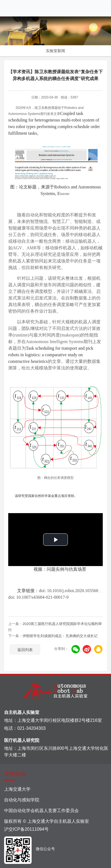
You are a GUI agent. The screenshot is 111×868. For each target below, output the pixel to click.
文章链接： (24, 591)
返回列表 (25, 650)
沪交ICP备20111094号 (26, 829)
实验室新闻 (56, 51)
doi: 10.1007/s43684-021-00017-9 (38, 597)
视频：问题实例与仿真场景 (56, 569)
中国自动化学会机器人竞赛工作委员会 (41, 811)
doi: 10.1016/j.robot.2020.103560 (69, 591)
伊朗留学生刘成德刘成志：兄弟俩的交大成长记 (60, 636)
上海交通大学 (17, 789)
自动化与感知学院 (22, 800)
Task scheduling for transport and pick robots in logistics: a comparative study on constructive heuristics (51, 355)
